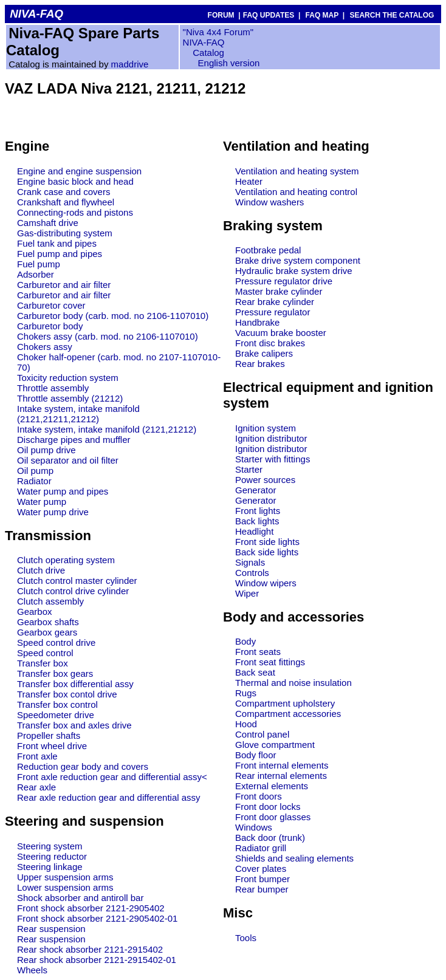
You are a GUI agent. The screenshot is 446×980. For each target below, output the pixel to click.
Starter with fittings (273, 459)
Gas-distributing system (65, 233)
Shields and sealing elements (294, 858)
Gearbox (35, 612)
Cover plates (261, 869)
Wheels (32, 970)
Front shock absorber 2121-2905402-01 (97, 918)
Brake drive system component (298, 260)
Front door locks (268, 807)
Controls (252, 573)
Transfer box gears (55, 673)
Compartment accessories (288, 714)
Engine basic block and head (75, 181)
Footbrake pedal (268, 250)
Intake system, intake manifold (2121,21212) (107, 429)
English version (229, 63)
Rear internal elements (281, 776)
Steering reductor (52, 856)
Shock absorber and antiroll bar (80, 898)
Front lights (258, 511)
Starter (249, 469)
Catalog (207, 53)
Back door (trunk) (270, 838)
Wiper (247, 593)
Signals (250, 562)
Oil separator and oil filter (68, 460)
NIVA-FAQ (204, 42)
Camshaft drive (48, 223)
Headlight (254, 531)
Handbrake (257, 322)
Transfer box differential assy (75, 684)
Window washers (269, 202)
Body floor (256, 755)
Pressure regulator (273, 312)
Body (245, 641)
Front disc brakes (270, 343)
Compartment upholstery (285, 703)
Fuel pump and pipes (60, 254)
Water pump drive (53, 512)
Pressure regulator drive (284, 281)
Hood (246, 724)
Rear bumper (262, 889)
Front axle (37, 756)
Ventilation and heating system (297, 171)
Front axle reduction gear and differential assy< (112, 777)
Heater (249, 181)
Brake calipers (264, 353)
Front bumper (262, 879)
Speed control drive (56, 642)
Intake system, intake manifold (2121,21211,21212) (78, 414)
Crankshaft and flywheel (66, 202)
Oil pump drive (46, 450)
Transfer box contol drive (67, 694)
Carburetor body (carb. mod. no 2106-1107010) (113, 316)
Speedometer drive (56, 715)
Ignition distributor (271, 438)
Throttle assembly (53, 388)
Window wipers (266, 583)
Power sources (265, 480)
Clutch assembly (50, 601)
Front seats (258, 652)
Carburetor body (50, 326)
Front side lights (267, 542)
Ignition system (266, 428)
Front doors (259, 796)
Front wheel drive (52, 746)
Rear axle (36, 787)
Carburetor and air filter (64, 285)
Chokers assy (45, 347)
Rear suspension (51, 929)
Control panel (262, 734)
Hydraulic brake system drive (294, 271)
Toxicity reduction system (68, 378)
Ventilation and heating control (296, 192)
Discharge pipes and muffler (74, 440)
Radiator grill (261, 848)
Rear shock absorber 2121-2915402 (90, 949)
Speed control (45, 653)
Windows (254, 827)
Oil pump (35, 471)
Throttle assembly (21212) (70, 398)
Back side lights (267, 552)
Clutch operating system (66, 560)
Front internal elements (282, 765)
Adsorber (36, 274)
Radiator (34, 481)
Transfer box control (57, 704)
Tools (246, 938)
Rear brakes (260, 364)
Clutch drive (41, 570)
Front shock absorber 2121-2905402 (91, 908)
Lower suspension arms (65, 887)
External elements (272, 786)
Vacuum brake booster (281, 333)
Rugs (246, 693)
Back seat (255, 672)
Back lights (257, 521)
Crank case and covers (63, 192)
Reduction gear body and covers (83, 766)
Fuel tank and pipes (57, 243)
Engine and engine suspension (79, 171)
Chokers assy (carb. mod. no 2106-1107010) (108, 336)
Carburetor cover (51, 305)
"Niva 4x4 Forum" (218, 32)
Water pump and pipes (63, 491)
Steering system (50, 846)
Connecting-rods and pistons (75, 212)
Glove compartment (275, 745)
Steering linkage (50, 867)
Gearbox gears (47, 632)
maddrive (130, 64)
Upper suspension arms (65, 877)
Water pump (42, 502)
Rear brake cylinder (275, 302)
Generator (256, 490)
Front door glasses (273, 817)
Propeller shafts (49, 735)
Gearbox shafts (48, 622)
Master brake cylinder (279, 291)
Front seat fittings (270, 662)
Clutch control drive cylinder (73, 591)
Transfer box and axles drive (74, 725)
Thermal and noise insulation (293, 683)
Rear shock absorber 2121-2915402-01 (97, 960)
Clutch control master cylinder (77, 581)
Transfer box (43, 663)
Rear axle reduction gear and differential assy (109, 797)
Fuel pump (39, 264)
